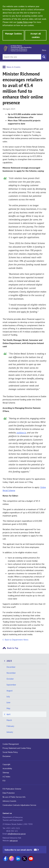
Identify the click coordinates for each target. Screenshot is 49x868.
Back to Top (13, 648)
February (10, 726)
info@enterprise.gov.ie (17, 834)
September (11, 685)
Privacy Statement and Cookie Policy (17, 748)
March (9, 720)
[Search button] (44, 57)
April (8, 714)
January (10, 732)
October (10, 679)
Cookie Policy (22, 22)
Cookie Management (11, 744)
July (8, 696)
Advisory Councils (9, 801)
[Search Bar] (22, 57)
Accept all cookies (36, 35)
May (8, 708)
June (8, 702)
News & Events (13, 67)
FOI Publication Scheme (12, 789)
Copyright (6, 764)
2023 (9, 661)
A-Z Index (6, 777)
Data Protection (9, 793)
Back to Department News (17, 640)
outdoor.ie (21, 433)
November (11, 673)
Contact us (7, 813)
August (10, 691)
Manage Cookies (13, 34)
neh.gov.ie (14, 841)
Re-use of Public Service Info (14, 797)
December (11, 667)
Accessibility (7, 768)
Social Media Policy (10, 752)
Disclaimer (7, 756)
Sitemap (6, 773)
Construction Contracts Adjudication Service (19, 805)
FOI (4, 781)
